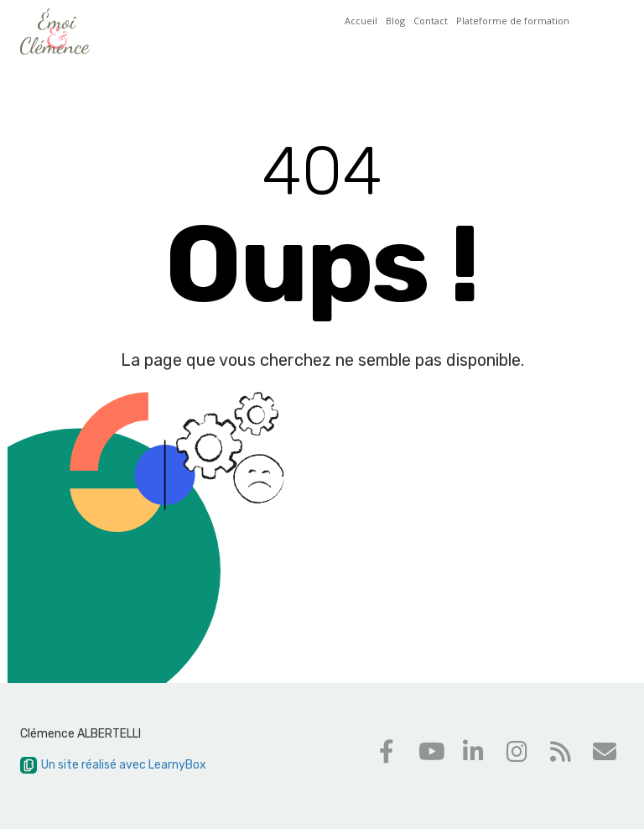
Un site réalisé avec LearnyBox (113, 765)
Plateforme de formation (513, 21)
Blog (395, 21)
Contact (431, 21)
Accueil (361, 21)
